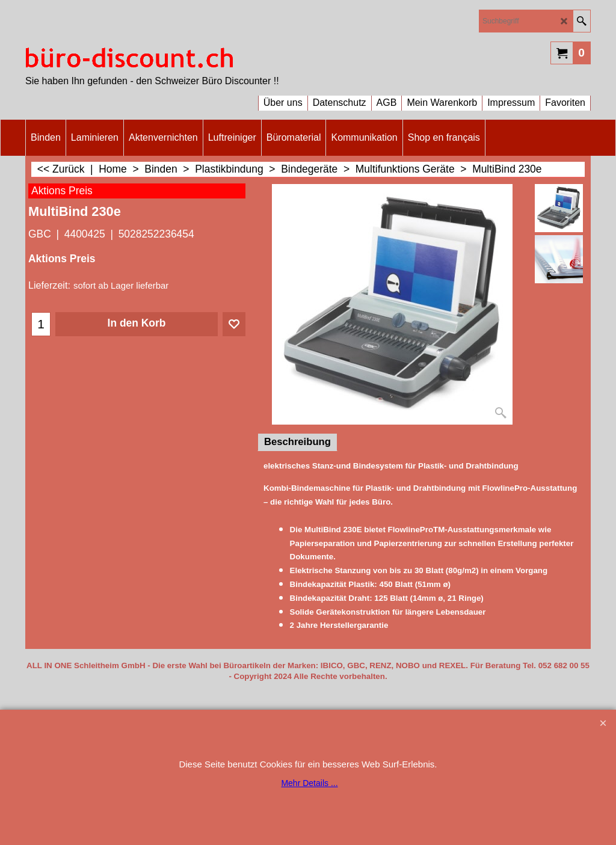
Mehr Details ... (309, 783)
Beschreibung (297, 442)
